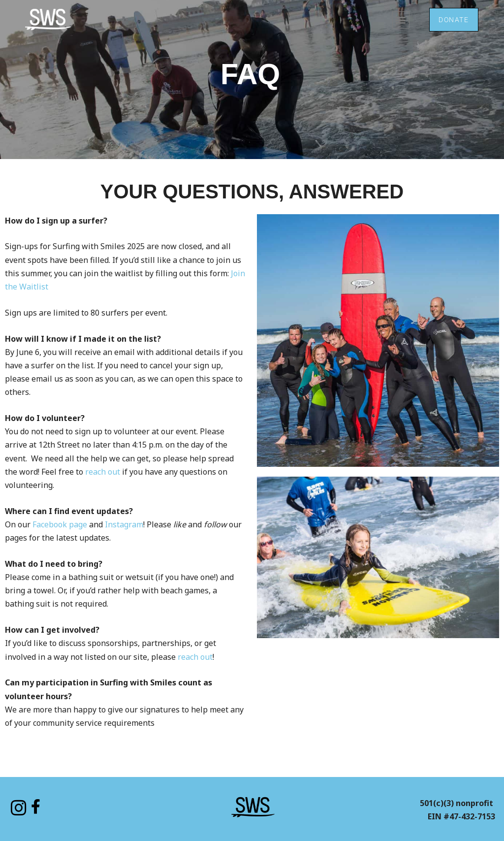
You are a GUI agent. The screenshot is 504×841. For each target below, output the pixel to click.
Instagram (124, 524)
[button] (399, 20)
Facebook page (60, 524)
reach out (103, 472)
